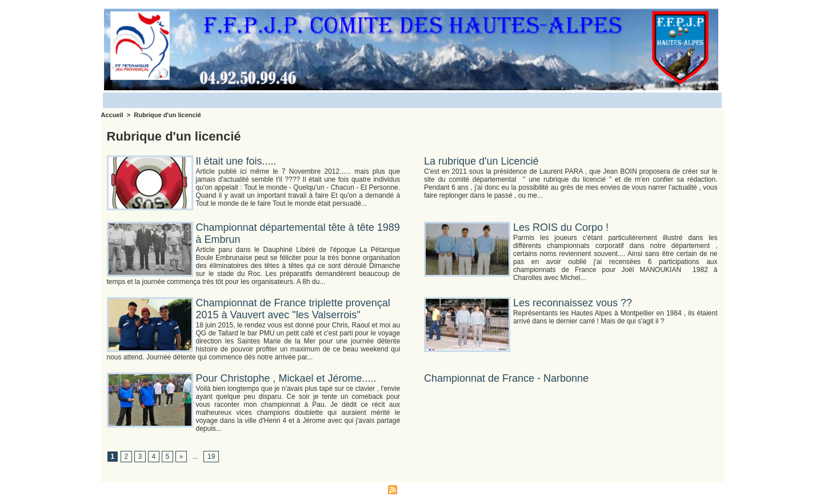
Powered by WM (465, 489)
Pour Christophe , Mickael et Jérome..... (286, 378)
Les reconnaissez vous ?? (573, 303)
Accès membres (358, 489)
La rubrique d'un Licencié (481, 161)
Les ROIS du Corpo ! (561, 227)
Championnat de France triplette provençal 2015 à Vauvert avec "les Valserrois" (293, 309)
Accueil (112, 115)
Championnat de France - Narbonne (506, 378)
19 (211, 457)
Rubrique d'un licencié (167, 115)
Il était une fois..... (236, 161)
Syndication (417, 489)
